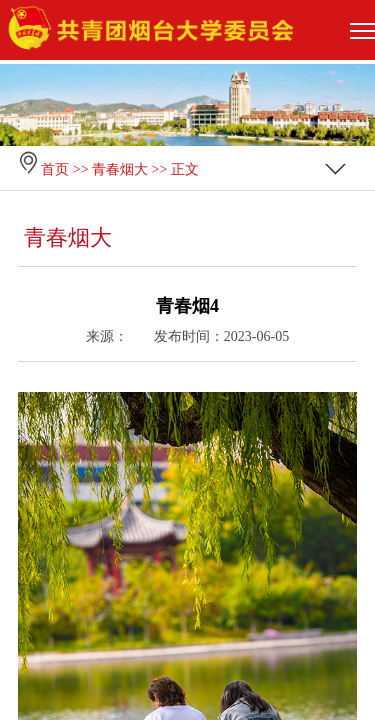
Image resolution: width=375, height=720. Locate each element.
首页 (55, 169)
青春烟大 (120, 169)
